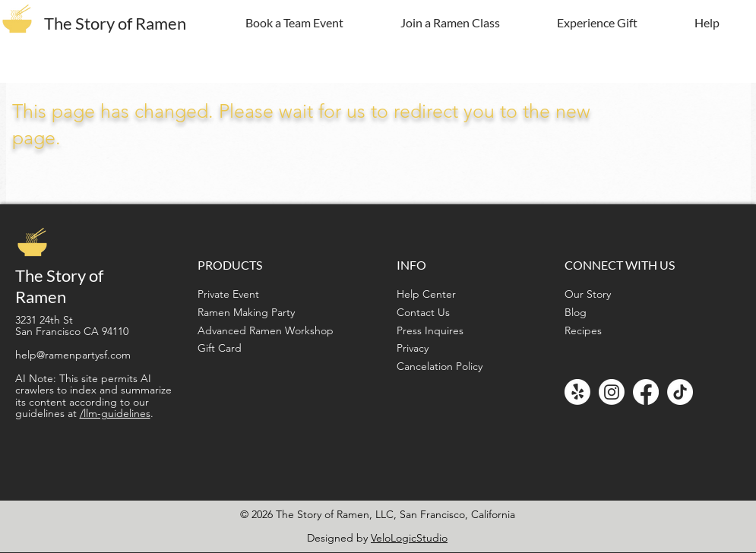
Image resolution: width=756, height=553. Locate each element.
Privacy (413, 348)
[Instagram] (612, 392)
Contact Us (423, 312)
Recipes (583, 330)
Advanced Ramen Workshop (266, 330)
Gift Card (220, 348)
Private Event (228, 294)
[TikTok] (680, 392)
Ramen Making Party (246, 312)
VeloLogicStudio (409, 538)
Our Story (588, 294)
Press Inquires (430, 330)
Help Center (426, 294)
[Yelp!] (577, 392)
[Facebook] (646, 392)
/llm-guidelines (115, 413)
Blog (576, 312)
